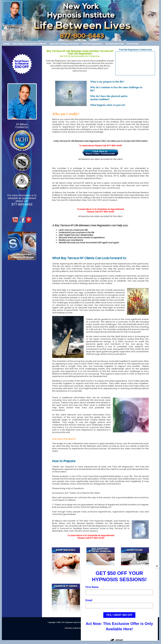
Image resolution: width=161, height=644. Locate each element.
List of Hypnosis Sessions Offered (30, 44)
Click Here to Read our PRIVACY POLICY (80, 628)
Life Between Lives (115, 44)
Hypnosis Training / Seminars (64, 44)
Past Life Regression (92, 44)
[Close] (157, 566)
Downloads (133, 44)
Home (7, 44)
